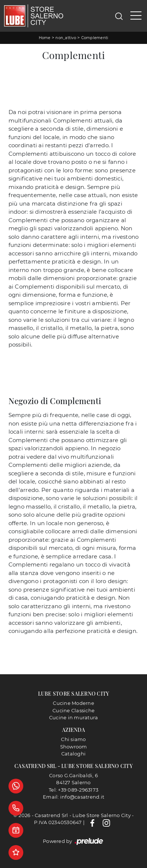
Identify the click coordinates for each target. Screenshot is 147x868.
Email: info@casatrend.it (73, 797)
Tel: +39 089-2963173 (73, 790)
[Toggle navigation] (136, 16)
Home (45, 38)
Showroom (74, 747)
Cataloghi (73, 754)
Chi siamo (73, 739)
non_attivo (66, 38)
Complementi (95, 38)
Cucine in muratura (74, 717)
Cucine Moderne (73, 703)
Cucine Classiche (73, 710)
